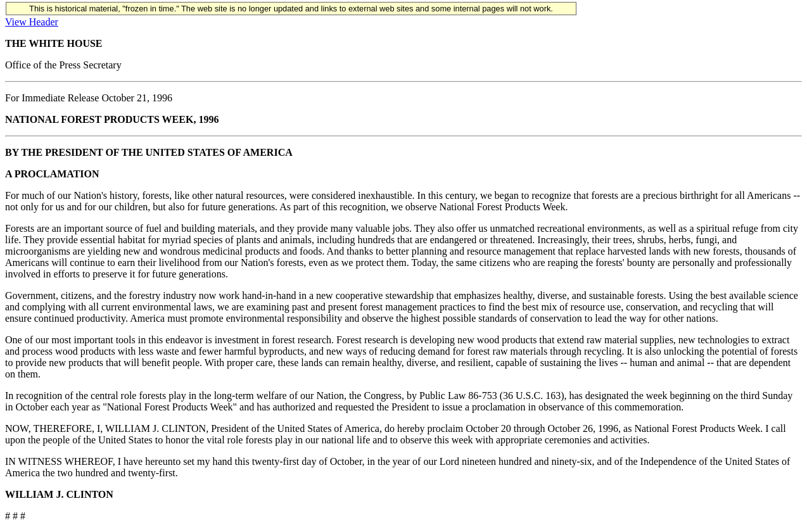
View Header (32, 22)
